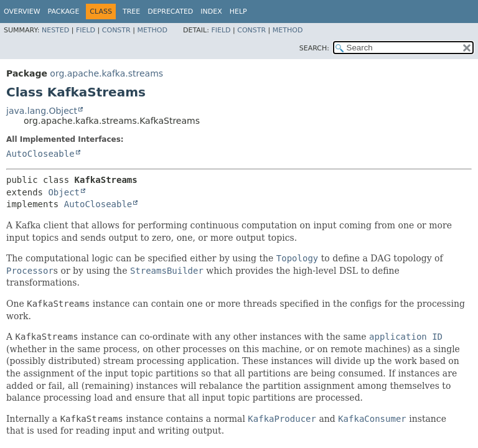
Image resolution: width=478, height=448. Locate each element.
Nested (55, 30)
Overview (22, 12)
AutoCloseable (40, 154)
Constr (116, 30)
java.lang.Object (42, 111)
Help (238, 12)
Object (64, 192)
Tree (131, 12)
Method (152, 30)
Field (86, 30)
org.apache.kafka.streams (106, 73)
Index (211, 12)
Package (64, 12)
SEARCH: (314, 48)
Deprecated (170, 12)
